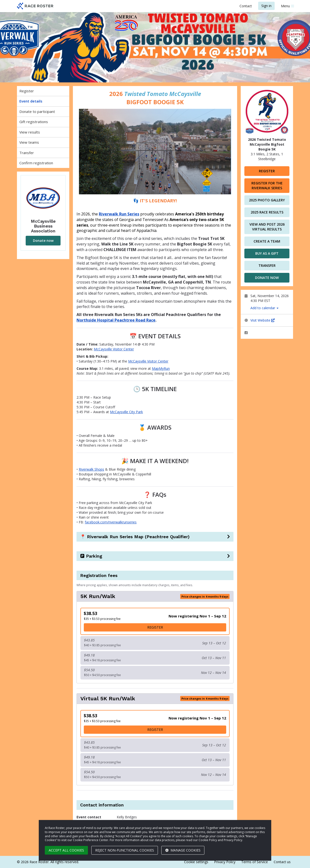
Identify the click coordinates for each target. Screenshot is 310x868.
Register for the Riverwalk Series (267, 185)
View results (30, 132)
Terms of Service (255, 862)
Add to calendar (264, 308)
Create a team (267, 241)
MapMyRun (161, 368)
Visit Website (263, 320)
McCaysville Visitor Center (114, 349)
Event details (31, 101)
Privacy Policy (225, 862)
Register (27, 91)
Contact (246, 6)
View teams (29, 142)
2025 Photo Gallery (267, 200)
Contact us (282, 862)
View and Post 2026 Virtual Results (267, 227)
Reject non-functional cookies (125, 850)
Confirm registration (36, 163)
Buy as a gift (267, 253)
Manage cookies (183, 850)
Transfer (27, 153)
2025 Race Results (267, 212)
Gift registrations (34, 122)
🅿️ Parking (91, 556)
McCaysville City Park (126, 412)
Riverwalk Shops (91, 469)
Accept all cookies (66, 850)
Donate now (43, 241)
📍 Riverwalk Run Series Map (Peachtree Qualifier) (135, 537)
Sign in (266, 6)
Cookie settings (196, 862)
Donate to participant (37, 111)
